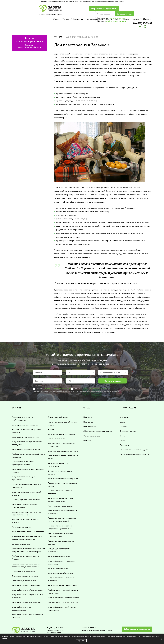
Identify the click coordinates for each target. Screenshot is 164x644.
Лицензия (124, 437)
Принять (81, 641)
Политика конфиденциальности (135, 446)
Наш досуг (88, 409)
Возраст (38, 365)
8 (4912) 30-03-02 (141, 7)
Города (135, 19)
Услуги (66, 19)
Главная (58, 29)
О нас (56, 19)
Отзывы (146, 19)
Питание (87, 432)
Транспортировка (94, 19)
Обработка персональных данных (135, 442)
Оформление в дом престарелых (98, 423)
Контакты (78, 19)
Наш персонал (90, 418)
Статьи (125, 19)
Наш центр (88, 414)
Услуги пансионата (92, 428)
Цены (117, 19)
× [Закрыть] (161, 639)
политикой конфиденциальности (109, 13)
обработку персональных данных (109, 16)
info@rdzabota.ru (89, 622)
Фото (109, 19)
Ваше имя (39, 373)
